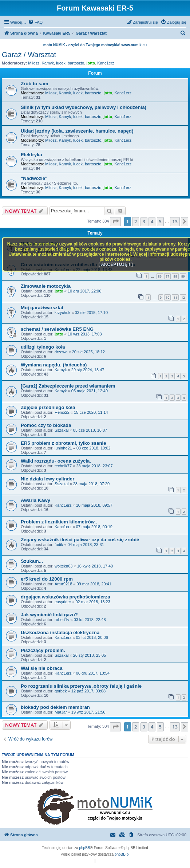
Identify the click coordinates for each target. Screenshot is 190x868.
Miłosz (34, 63)
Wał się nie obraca (42, 668)
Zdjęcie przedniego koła (48, 407)
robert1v (62, 620)
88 (175, 276)
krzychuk (62, 313)
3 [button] (144, 221)
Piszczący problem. (43, 650)
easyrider (63, 602)
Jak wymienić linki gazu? (49, 615)
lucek (61, 63)
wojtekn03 (64, 566)
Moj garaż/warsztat (42, 308)
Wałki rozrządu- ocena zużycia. (56, 461)
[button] (115, 221)
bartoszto (76, 63)
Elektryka (31, 155)
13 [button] (175, 221)
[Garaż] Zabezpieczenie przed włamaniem (68, 386)
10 (167, 297)
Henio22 (62, 412)
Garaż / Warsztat (29, 55)
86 (160, 276)
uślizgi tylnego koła (43, 347)
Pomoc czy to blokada (46, 425)
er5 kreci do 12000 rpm (47, 579)
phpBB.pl (122, 854)
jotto (91, 63)
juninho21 (63, 448)
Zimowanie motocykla (46, 286)
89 (183, 276)
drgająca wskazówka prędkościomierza (66, 597)
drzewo (61, 352)
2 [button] (136, 221)
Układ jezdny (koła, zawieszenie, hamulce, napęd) (77, 131)
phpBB (85, 848)
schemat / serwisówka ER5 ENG (57, 329)
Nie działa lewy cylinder (47, 479)
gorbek (61, 691)
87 (167, 276)
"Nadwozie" (34, 178)
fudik (59, 545)
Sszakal (62, 430)
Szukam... (32, 561)
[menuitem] (35, 22)
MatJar (61, 712)
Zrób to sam (34, 84)
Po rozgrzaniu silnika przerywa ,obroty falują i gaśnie (81, 686)
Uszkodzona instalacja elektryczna (60, 633)
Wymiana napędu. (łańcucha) (54, 365)
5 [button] (160, 221)
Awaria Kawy (35, 500)
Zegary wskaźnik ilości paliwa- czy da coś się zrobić (80, 540)
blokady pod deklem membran (55, 707)
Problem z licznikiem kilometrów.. (59, 522)
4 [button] (152, 221)
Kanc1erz (106, 63)
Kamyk (48, 63)
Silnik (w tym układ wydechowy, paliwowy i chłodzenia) (84, 107)
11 (175, 297)
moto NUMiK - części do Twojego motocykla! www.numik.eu (95, 45)
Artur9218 (63, 584)
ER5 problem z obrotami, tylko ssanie (64, 443)
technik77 (63, 466)
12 (183, 297)
